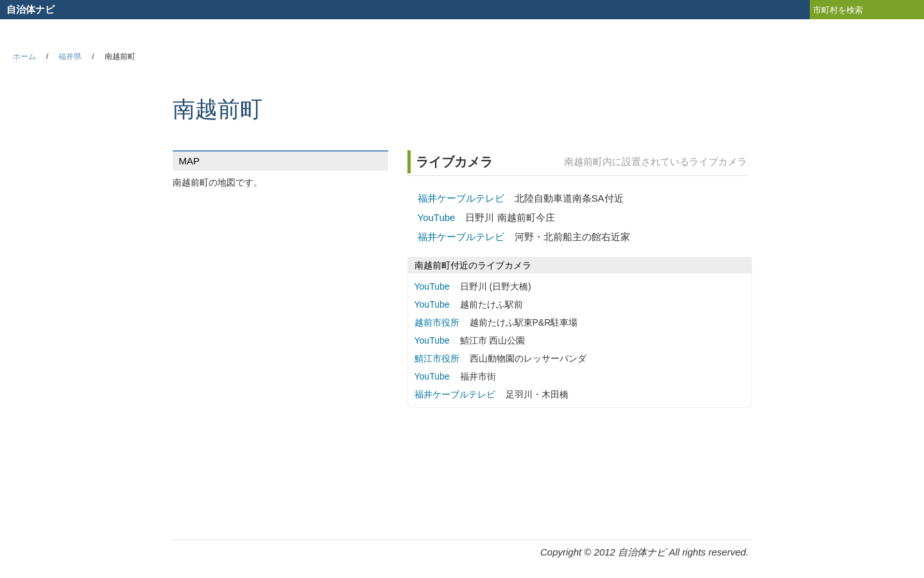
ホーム (24, 57)
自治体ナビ (30, 9)
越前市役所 (437, 322)
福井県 (70, 57)
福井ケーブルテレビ (461, 198)
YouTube (437, 217)
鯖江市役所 (437, 358)
